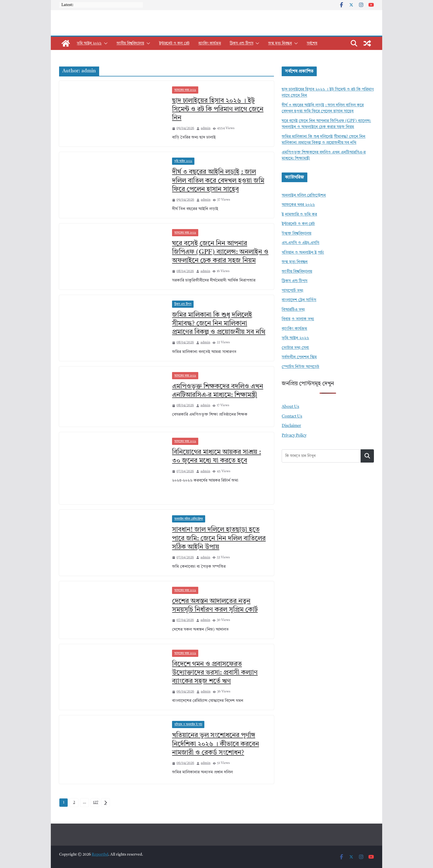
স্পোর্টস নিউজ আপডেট (300, 367)
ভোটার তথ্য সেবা (295, 348)
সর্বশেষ (312, 43)
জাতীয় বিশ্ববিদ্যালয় (130, 43)
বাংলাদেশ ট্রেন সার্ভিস (299, 300)
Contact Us (292, 417)
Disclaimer (291, 426)
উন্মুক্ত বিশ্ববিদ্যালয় (296, 234)
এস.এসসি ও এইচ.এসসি (300, 243)
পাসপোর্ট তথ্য (292, 291)
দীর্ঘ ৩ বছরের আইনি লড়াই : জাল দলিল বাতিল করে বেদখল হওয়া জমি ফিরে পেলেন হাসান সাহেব (218, 181)
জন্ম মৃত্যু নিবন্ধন (280, 43)
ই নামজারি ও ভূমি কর (299, 215)
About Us (290, 407)
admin (206, 128)
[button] (105, 43)
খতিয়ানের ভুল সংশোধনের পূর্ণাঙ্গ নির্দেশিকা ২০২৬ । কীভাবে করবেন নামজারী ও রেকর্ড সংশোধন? (216, 744)
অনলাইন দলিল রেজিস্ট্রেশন (189, 519)
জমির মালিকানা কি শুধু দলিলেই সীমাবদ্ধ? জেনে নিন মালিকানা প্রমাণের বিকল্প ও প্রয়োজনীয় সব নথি (219, 324)
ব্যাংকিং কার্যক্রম (210, 43)
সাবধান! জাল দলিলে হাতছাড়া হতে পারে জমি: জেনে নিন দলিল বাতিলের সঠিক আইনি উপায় (219, 538)
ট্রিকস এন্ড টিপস (241, 43)
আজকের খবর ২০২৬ (185, 90)
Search (367, 456)
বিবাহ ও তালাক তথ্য (298, 319)
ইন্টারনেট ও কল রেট (174, 43)
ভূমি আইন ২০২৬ (89, 43)
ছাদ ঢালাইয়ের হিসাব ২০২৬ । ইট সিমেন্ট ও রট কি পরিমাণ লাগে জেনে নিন (218, 110)
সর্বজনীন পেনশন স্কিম (299, 357)
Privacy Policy (294, 436)
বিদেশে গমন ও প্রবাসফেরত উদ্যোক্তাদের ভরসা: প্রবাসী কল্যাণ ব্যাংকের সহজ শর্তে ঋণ (215, 673)
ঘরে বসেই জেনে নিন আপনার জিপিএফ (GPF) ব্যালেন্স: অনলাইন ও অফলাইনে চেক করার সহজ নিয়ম (220, 252)
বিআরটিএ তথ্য (293, 310)
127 (96, 802)
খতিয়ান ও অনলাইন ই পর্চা (188, 724)
